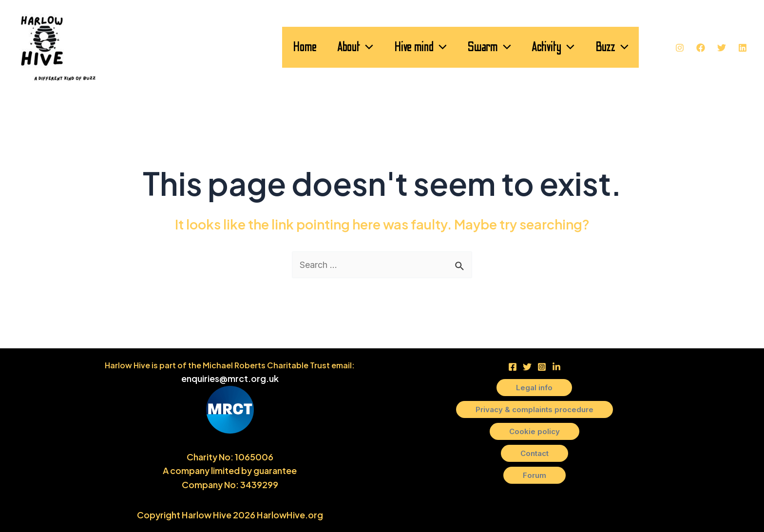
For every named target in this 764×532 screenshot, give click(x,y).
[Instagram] (680, 48)
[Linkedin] (743, 48)
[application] (337, 47)
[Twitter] (722, 48)
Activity (543, 47)
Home (269, 47)
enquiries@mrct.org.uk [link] (230, 378)
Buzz (609, 47)
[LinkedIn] (556, 367)
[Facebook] (701, 48)
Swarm (473, 47)
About (326, 47)
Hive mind (398, 47)
